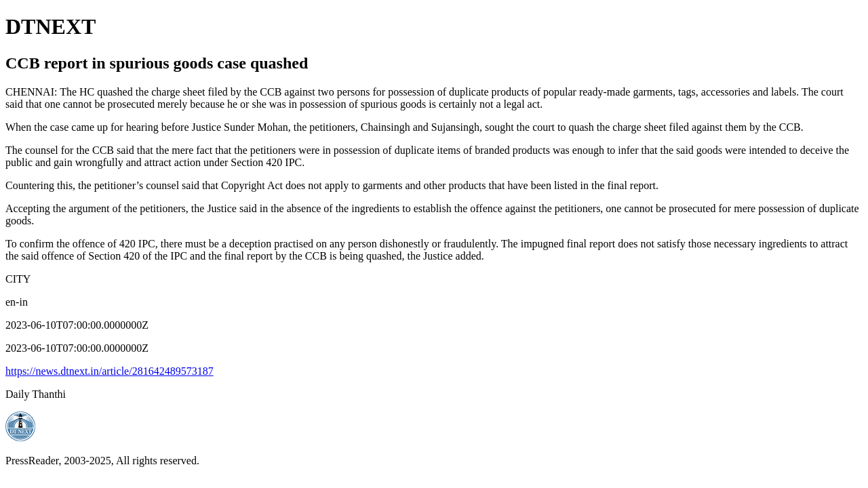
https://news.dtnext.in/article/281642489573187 (110, 371)
